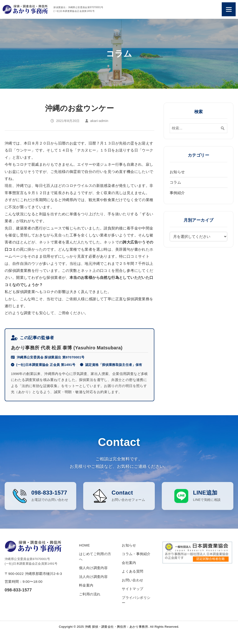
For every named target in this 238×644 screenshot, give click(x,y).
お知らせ (177, 172)
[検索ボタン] (223, 128)
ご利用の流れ (90, 604)
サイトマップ (132, 599)
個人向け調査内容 (93, 578)
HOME (84, 555)
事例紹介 (177, 193)
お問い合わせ (132, 590)
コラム (175, 182)
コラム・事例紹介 (136, 564)
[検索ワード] (198, 128)
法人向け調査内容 (93, 587)
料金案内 (86, 596)
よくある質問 (132, 582)
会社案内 (129, 573)
